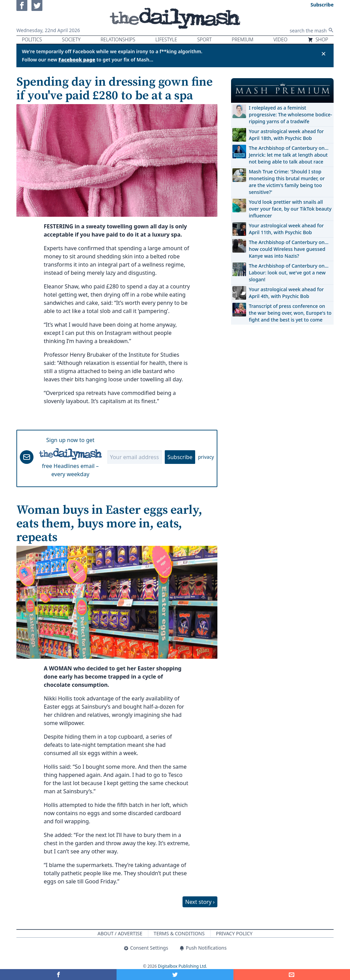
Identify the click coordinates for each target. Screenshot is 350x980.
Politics (32, 39)
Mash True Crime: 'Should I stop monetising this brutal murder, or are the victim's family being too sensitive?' (287, 182)
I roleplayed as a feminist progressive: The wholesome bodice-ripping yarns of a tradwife (291, 115)
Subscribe (180, 457)
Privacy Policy (234, 933)
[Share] (292, 975)
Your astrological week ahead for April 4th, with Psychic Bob (286, 293)
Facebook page (77, 60)
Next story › (200, 902)
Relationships (118, 39)
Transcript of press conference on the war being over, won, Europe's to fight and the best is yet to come (290, 313)
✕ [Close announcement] (324, 54)
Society (71, 39)
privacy (206, 457)
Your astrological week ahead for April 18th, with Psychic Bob (286, 135)
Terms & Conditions (179, 933)
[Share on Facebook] (58, 975)
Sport (204, 39)
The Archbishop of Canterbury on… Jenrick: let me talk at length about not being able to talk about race (289, 155)
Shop (318, 39)
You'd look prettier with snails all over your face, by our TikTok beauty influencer (290, 209)
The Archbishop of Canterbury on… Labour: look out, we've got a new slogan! (289, 273)
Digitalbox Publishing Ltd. (183, 966)
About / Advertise (120, 933)
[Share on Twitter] (175, 975)
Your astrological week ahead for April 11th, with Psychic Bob (286, 229)
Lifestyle (166, 39)
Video (280, 39)
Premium (243, 39)
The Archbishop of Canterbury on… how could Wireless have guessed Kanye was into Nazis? (289, 249)
